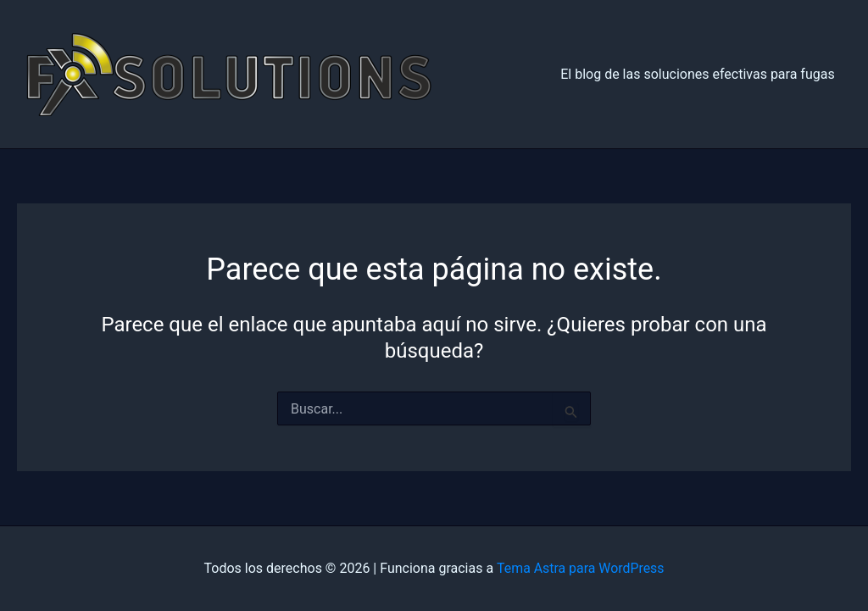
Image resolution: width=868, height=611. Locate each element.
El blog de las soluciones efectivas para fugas (701, 74)
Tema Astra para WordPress (580, 568)
